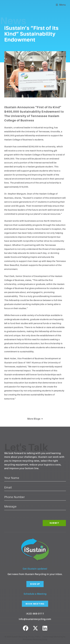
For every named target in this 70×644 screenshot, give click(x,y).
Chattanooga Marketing (53, 637)
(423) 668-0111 (35, 614)
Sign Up (35, 584)
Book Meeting (35, 604)
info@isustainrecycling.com (35, 619)
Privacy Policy (34, 637)
